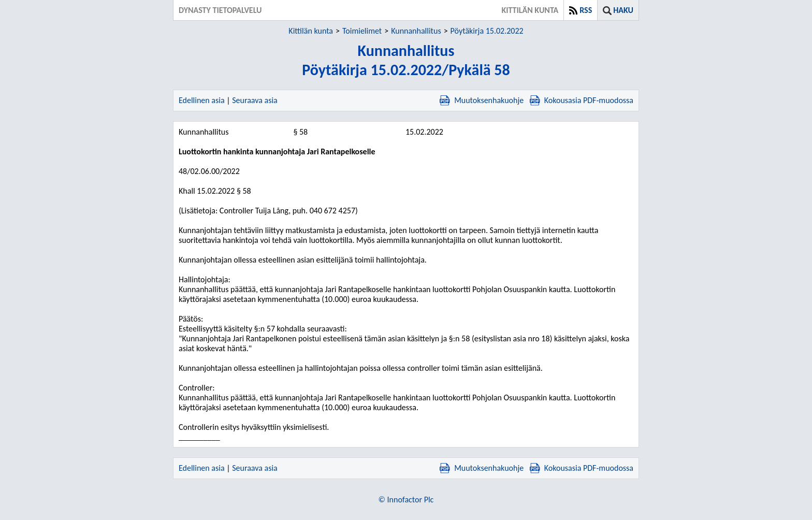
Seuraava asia (255, 100)
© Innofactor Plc (406, 500)
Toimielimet (362, 31)
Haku (623, 10)
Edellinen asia (202, 100)
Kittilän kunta (311, 31)
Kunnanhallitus (416, 31)
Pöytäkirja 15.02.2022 (487, 31)
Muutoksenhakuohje (482, 100)
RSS (586, 10)
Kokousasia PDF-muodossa (582, 100)
